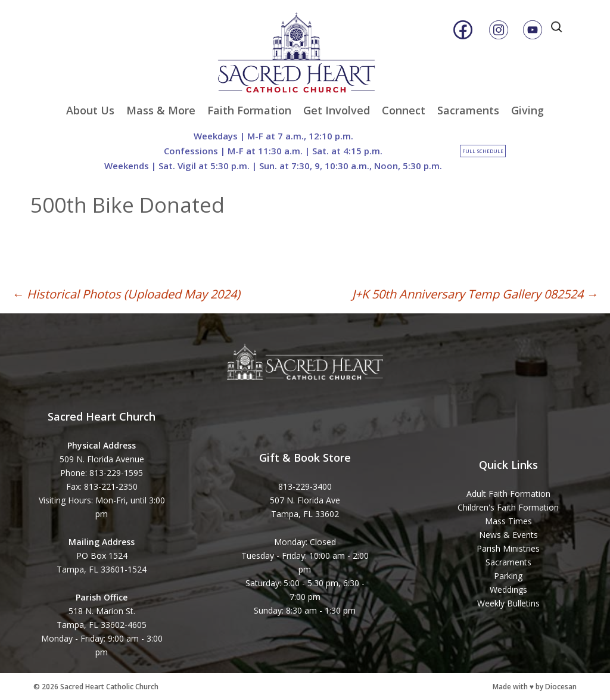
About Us (90, 110)
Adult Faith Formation (508, 494)
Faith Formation (249, 110)
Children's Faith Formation (508, 507)
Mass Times (508, 521)
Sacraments (468, 110)
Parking (508, 576)
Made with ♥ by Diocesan (535, 687)
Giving (527, 110)
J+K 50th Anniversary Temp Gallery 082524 (475, 294)
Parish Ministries (508, 548)
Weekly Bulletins (508, 603)
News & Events (508, 535)
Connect (404, 110)
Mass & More (161, 110)
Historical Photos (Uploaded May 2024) (126, 294)
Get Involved (337, 110)
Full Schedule (483, 151)
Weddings (508, 589)
